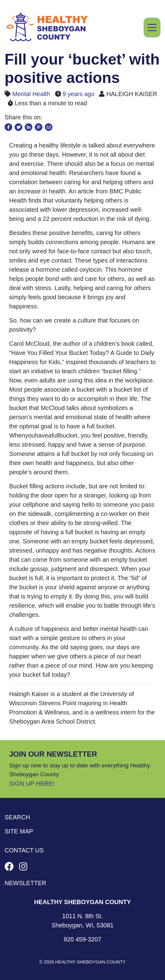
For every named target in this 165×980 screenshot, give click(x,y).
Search (17, 817)
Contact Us (24, 850)
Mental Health (31, 94)
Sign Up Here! (32, 784)
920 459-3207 (82, 939)
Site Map (19, 831)
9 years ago (79, 94)
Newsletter (25, 883)
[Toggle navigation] (152, 28)
